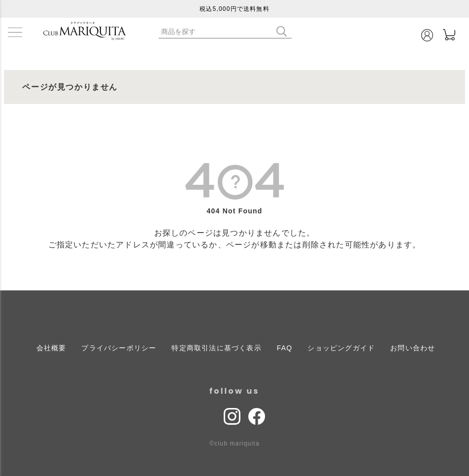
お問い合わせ (413, 348)
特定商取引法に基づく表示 (216, 348)
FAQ (285, 348)
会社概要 (51, 348)
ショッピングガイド (341, 348)
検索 (284, 31)
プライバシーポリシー (119, 348)
